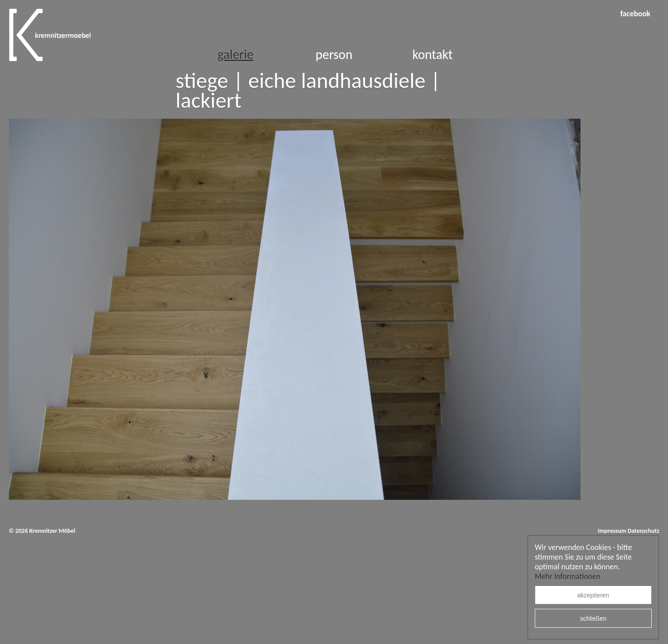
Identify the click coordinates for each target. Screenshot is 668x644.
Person (334, 54)
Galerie (235, 54)
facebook (635, 14)
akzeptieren (593, 595)
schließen (593, 619)
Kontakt (433, 54)
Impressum (612, 531)
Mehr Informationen (568, 576)
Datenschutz (643, 531)
